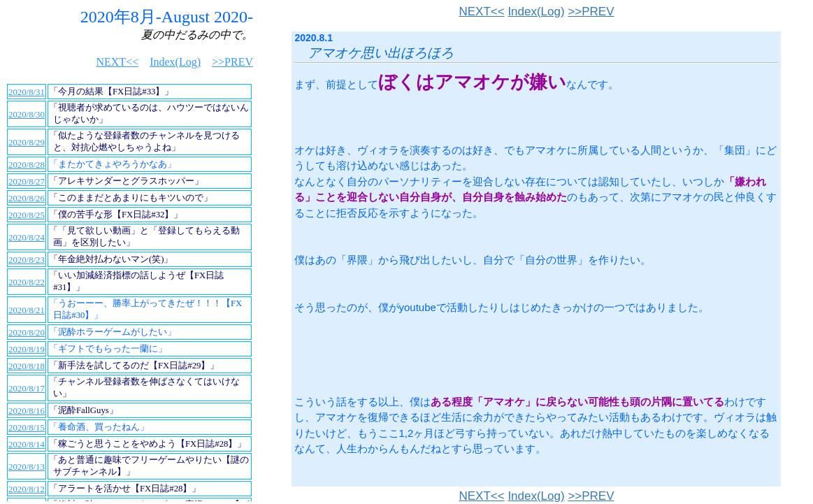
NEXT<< (481, 12)
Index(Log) (536, 12)
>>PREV (591, 12)
